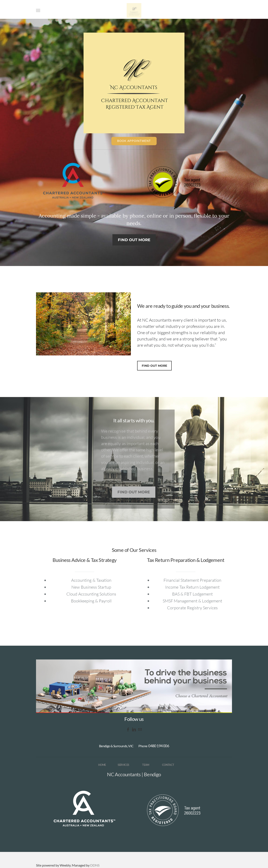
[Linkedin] (134, 729)
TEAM (146, 765)
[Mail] (140, 729)
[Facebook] (128, 729)
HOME (102, 765)
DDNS (95, 865)
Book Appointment (134, 141)
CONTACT (168, 765)
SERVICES (123, 765)
